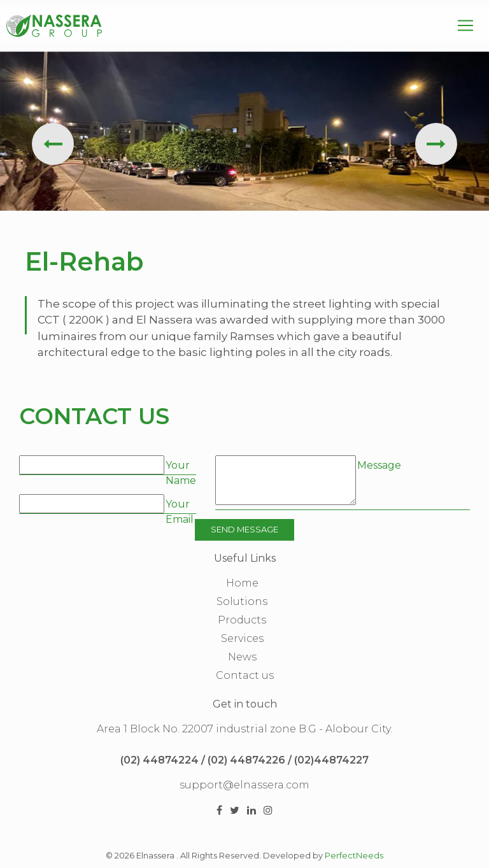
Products (242, 620)
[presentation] (53, 144)
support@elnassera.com (244, 785)
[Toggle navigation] (465, 25)
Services (242, 638)
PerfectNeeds (354, 856)
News (242, 657)
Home (242, 583)
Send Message (244, 529)
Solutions (242, 601)
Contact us (245, 675)
